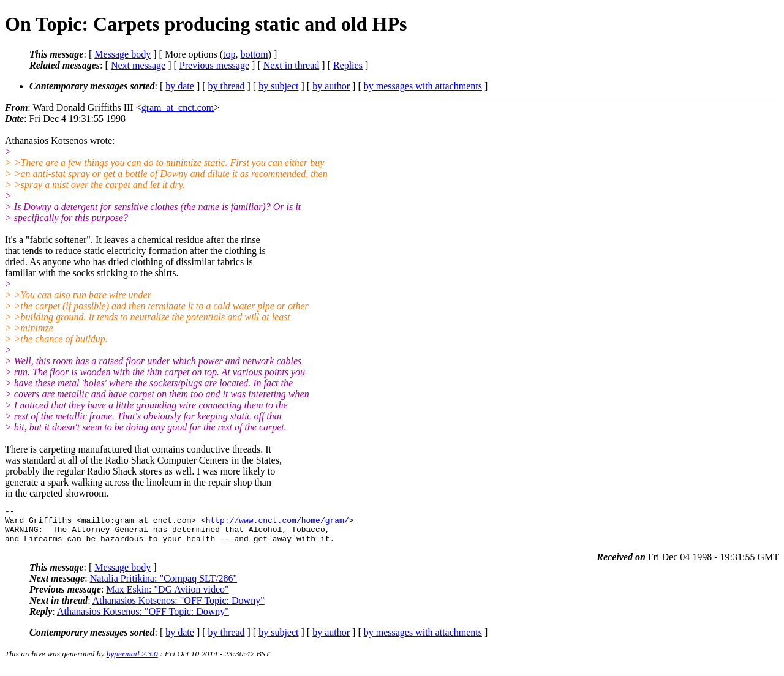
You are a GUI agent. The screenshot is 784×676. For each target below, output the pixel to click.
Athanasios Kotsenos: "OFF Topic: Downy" (179, 608)
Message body (123, 54)
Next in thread (292, 65)
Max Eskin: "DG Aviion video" (167, 597)
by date (180, 86)
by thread (227, 86)
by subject (278, 86)
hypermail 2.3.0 (132, 661)
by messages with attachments (423, 86)
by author (331, 86)
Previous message (214, 65)
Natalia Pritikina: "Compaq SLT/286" (164, 586)
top (229, 54)
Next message (138, 65)
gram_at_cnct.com (178, 107)
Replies (348, 65)
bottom (254, 54)
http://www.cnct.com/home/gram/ (277, 524)
